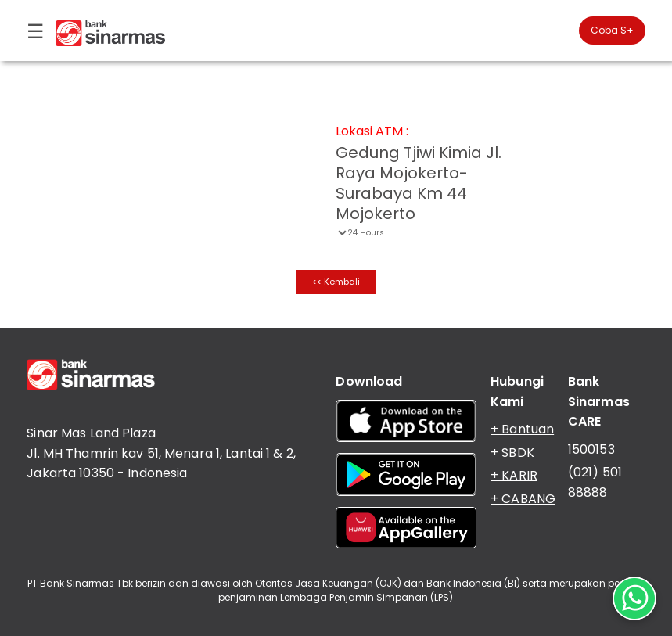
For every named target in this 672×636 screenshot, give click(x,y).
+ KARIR (514, 475)
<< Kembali (336, 282)
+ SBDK (512, 453)
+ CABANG (523, 499)
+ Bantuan (522, 429)
